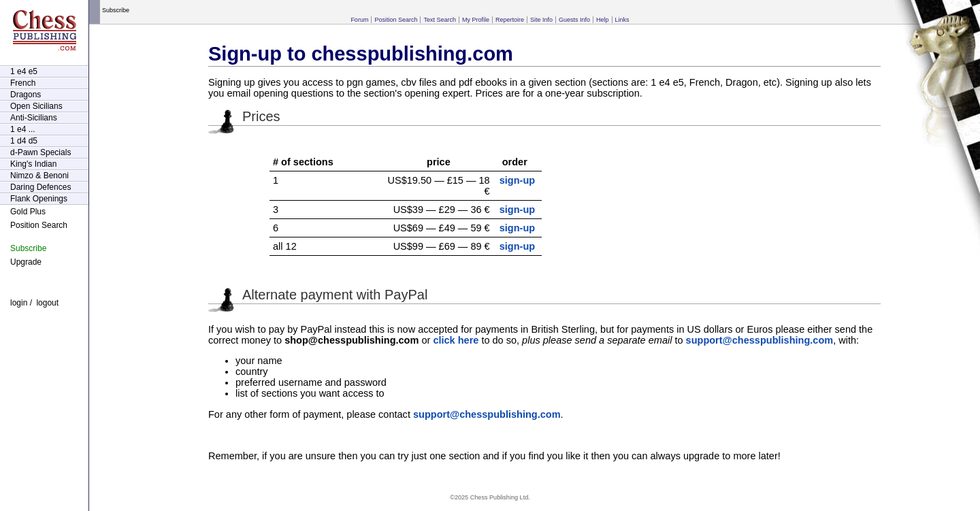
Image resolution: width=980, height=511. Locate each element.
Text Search (440, 20)
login (19, 303)
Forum (359, 20)
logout (47, 303)
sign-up (517, 180)
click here (456, 340)
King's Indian (33, 164)
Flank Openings (39, 199)
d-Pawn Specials (40, 152)
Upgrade (26, 262)
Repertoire (510, 20)
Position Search (396, 20)
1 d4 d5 (24, 141)
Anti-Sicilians (34, 118)
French (23, 83)
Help (603, 20)
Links (622, 20)
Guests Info (574, 20)
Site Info (541, 20)
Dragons (26, 95)
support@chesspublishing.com (760, 340)
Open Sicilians (36, 106)
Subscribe (28, 248)
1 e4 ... (23, 129)
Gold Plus (28, 212)
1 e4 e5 (24, 71)
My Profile (476, 20)
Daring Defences (40, 187)
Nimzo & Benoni (39, 176)
